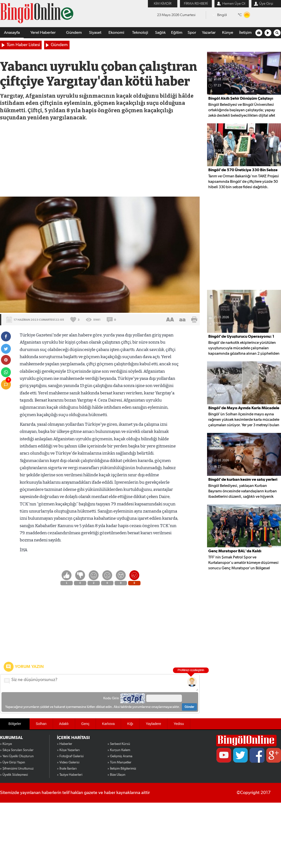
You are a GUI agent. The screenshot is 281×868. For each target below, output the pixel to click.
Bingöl (222, 15)
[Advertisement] (100, 160)
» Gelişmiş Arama (120, 756)
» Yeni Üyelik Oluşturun (17, 756)
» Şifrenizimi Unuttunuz (17, 769)
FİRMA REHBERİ (196, 4)
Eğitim (177, 33)
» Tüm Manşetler (119, 762)
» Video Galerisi (68, 762)
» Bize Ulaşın (116, 775)
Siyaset (95, 33)
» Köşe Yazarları (68, 750)
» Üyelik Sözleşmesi (14, 775)
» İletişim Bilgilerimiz (122, 769)
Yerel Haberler (43, 33)
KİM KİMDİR (163, 4)
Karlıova (108, 724)
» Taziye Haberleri (70, 775)
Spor (192, 33)
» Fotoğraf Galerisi (70, 756)
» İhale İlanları (67, 769)
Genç (85, 724)
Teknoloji (140, 33)
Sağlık (160, 33)
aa (182, 320)
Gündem (74, 33)
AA (170, 320)
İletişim (245, 33)
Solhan (41, 724)
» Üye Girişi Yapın (13, 762)
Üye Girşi (266, 4)
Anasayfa (12, 33)
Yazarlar (209, 33)
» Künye (6, 744)
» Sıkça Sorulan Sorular (17, 750)
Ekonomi (116, 33)
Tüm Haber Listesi (23, 45)
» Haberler (65, 744)
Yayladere (153, 724)
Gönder (189, 707)
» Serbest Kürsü (119, 744)
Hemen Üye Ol (234, 4)
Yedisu (179, 724)
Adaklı (64, 724)
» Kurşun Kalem (119, 750)
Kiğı (130, 724)
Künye (228, 33)
